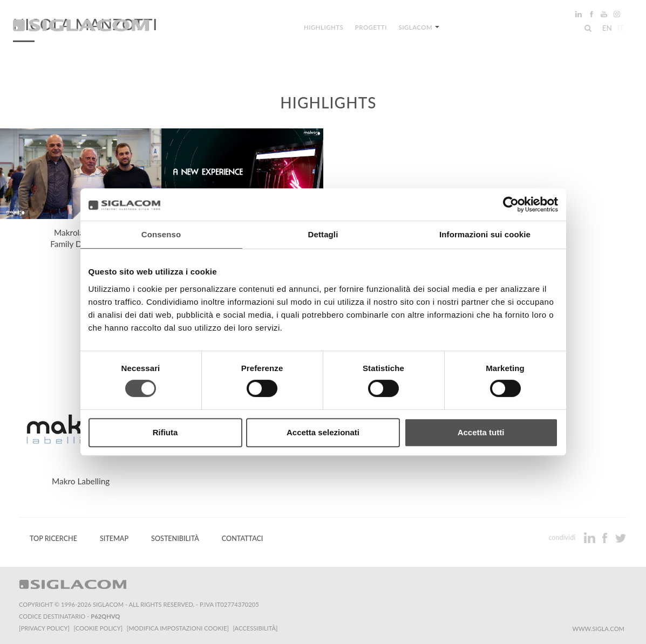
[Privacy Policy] (44, 628)
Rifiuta (165, 432)
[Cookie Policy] (98, 628)
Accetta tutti (481, 432)
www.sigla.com (598, 629)
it (620, 29)
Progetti (371, 28)
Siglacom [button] (418, 28)
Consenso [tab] (161, 234)
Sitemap (114, 539)
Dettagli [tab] (323, 234)
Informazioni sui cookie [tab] (485, 234)
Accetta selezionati (323, 432)
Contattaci (243, 539)
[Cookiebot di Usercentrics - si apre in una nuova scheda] (511, 204)
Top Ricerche (53, 539)
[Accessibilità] (256, 628)
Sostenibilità (175, 539)
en (606, 29)
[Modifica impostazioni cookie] (178, 628)
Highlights (325, 28)
